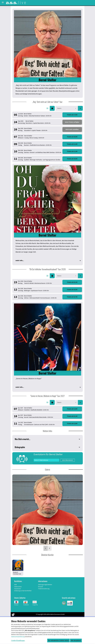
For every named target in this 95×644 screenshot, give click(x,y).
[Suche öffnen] (93, 3)
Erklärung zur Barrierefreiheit (23, 591)
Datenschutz (18, 587)
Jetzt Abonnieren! (68, 460)
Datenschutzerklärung (18, 637)
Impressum (18, 589)
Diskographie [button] (20, 447)
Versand (40, 587)
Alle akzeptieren (76, 641)
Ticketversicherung (44, 589)
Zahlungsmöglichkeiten (45, 585)
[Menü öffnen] (3, 2)
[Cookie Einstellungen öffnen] (13, 615)
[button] (47, 108)
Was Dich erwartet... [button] (23, 439)
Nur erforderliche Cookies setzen (58, 641)
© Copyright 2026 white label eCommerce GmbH (50, 614)
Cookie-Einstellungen (18, 641)
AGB (15, 585)
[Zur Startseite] (16, 3)
